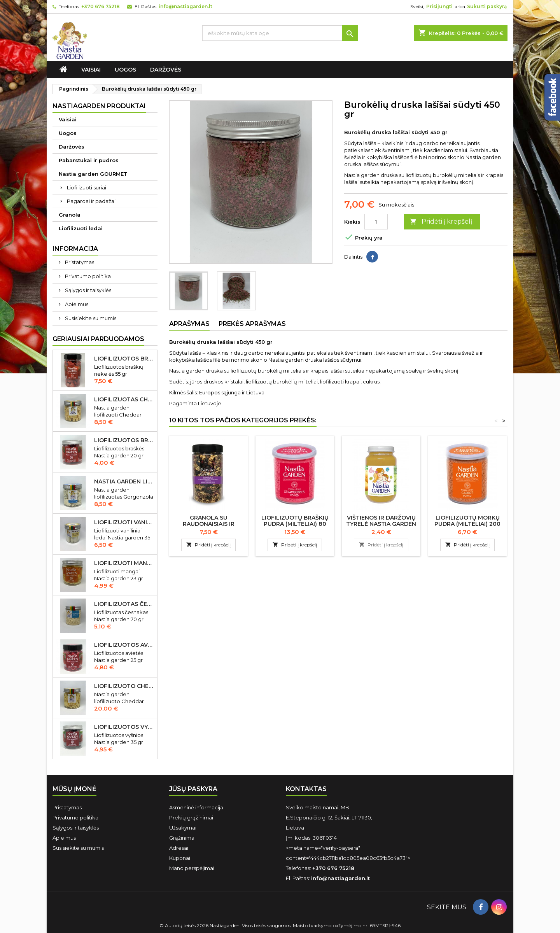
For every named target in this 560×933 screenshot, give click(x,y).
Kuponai (180, 858)
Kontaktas (306, 789)
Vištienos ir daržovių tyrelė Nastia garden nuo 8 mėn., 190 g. (381, 524)
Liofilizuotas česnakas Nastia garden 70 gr (124, 604)
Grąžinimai (182, 838)
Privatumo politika (87, 276)
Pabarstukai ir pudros (89, 160)
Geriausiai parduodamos (98, 339)
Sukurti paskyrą (487, 6)
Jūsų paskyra (193, 789)
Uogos (125, 70)
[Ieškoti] (280, 33)
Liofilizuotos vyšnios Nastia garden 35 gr (124, 727)
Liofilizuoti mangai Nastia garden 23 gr (124, 563)
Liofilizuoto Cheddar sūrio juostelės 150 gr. (124, 686)
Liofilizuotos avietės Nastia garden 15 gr (124, 645)
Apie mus (76, 304)
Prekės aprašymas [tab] (252, 324)
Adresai (179, 848)
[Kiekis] (376, 222)
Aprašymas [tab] (189, 324)
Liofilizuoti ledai (81, 228)
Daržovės (166, 70)
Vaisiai (91, 70)
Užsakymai (183, 828)
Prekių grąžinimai (191, 817)
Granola (70, 215)
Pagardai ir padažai (91, 201)
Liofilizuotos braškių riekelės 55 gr (124, 359)
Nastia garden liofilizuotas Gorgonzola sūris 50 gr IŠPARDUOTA (124, 481)
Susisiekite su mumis (90, 318)
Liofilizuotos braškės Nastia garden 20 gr (124, 440)
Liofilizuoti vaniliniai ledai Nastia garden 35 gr (124, 522)
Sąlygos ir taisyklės (87, 290)
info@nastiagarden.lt (185, 6)
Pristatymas (79, 262)
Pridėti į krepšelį (441, 222)
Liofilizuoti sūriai (87, 187)
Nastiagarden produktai (99, 106)
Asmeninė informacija (196, 807)
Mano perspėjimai (192, 868)
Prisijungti (439, 6)
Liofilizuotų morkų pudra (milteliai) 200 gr (467, 524)
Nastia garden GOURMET (93, 174)
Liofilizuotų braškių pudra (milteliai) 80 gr (295, 524)
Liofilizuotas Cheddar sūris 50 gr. (124, 399)
